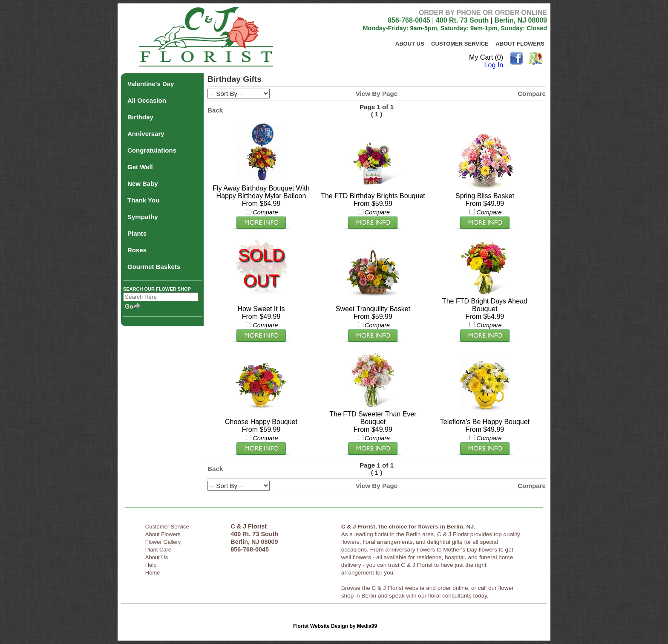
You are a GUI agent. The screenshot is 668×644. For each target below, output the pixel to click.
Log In (494, 65)
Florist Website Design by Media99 (335, 626)
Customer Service (460, 44)
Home (153, 573)
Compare (532, 94)
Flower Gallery (163, 542)
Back (215, 110)
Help (151, 565)
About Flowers (520, 44)
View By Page (377, 94)
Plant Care (158, 550)
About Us (410, 44)
